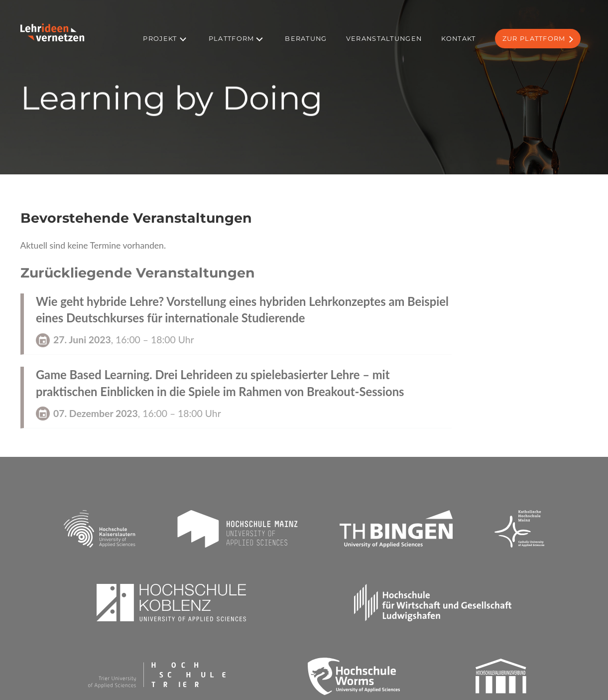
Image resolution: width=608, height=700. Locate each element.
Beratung (306, 39)
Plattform (232, 39)
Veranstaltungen (384, 39)
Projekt (160, 39)
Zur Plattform (534, 39)
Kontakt (459, 39)
